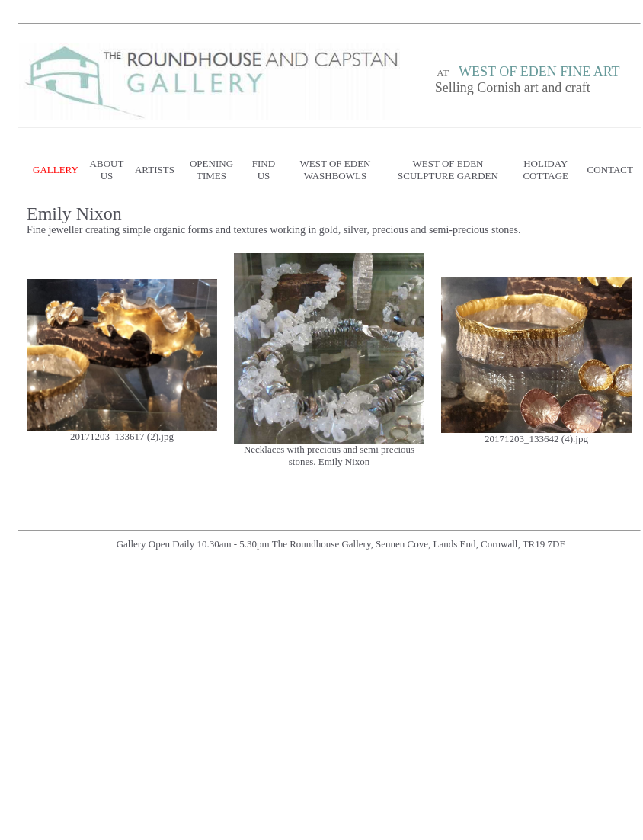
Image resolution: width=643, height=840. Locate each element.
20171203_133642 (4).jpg (536, 439)
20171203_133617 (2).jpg (122, 436)
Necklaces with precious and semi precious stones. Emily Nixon (329, 455)
